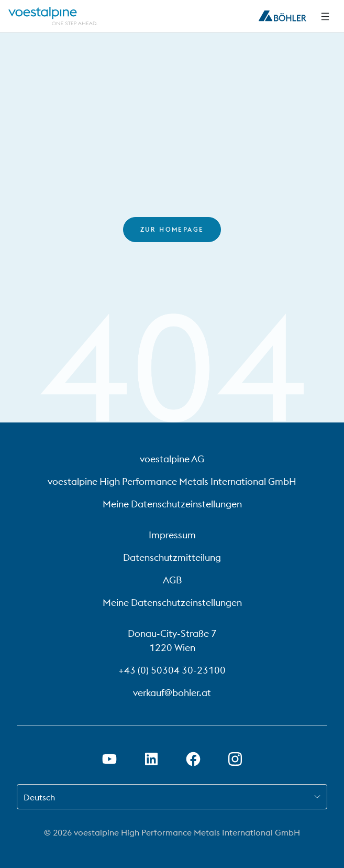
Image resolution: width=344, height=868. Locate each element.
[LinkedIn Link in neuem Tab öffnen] (151, 759)
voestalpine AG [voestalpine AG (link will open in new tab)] (172, 459)
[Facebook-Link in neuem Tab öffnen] (193, 759)
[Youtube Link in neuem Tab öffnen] (109, 759)
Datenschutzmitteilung (172, 557)
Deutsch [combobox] (39, 797)
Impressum (172, 535)
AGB (172, 580)
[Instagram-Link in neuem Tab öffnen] (235, 759)
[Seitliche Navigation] (325, 16)
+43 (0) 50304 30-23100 (172, 670)
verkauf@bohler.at (172, 693)
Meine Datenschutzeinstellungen (172, 504)
